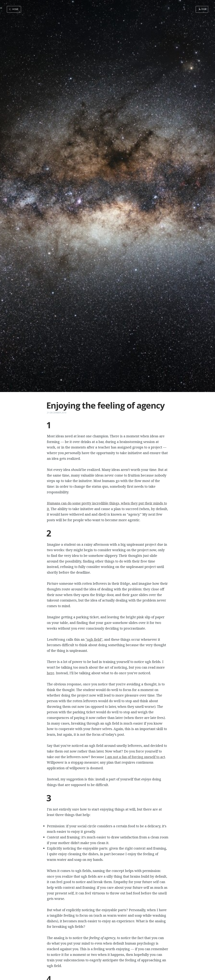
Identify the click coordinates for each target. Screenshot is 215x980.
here (51, 673)
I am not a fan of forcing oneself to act (135, 757)
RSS (203, 9)
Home (15, 9)
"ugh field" (94, 639)
